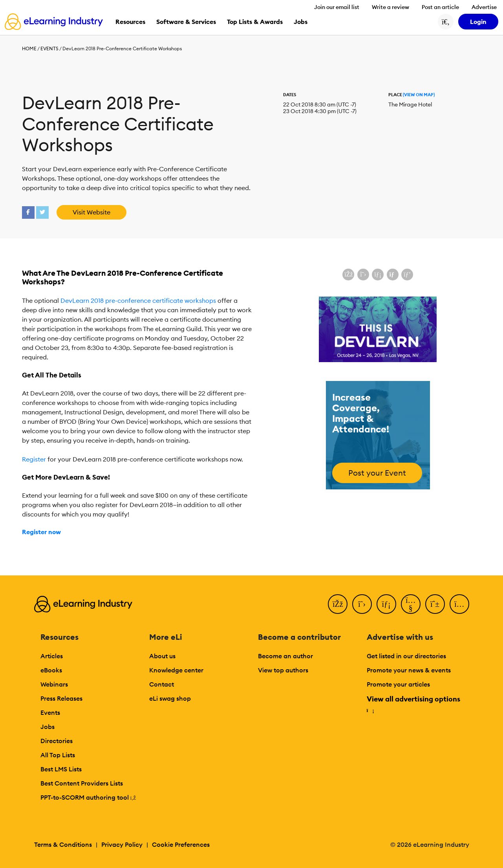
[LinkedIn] (386, 604)
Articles (52, 656)
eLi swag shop (170, 698)
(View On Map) (419, 95)
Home (29, 49)
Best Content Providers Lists (82, 783)
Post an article (440, 7)
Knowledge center (176, 670)
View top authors (283, 670)
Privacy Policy (122, 844)
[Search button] (446, 22)
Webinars (54, 684)
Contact (162, 684)
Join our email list (337, 7)
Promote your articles (398, 684)
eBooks (51, 670)
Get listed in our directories (406, 656)
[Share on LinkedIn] (378, 275)
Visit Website (91, 212)
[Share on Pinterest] (407, 275)
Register (34, 459)
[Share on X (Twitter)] (363, 275)
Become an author (285, 656)
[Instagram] (459, 604)
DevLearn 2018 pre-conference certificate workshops (138, 300)
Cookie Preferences (181, 844)
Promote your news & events (409, 670)
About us (162, 656)
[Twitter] (362, 604)
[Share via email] (393, 275)
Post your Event (377, 473)
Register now (41, 532)
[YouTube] (411, 604)
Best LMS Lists (61, 769)
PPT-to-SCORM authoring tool (88, 797)
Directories (57, 741)
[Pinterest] (435, 604)
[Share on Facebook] (348, 275)
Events (49, 49)
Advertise (484, 7)
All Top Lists (58, 755)
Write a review (391, 7)
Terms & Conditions (63, 844)
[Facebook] (338, 604)
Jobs (48, 727)
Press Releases (61, 698)
